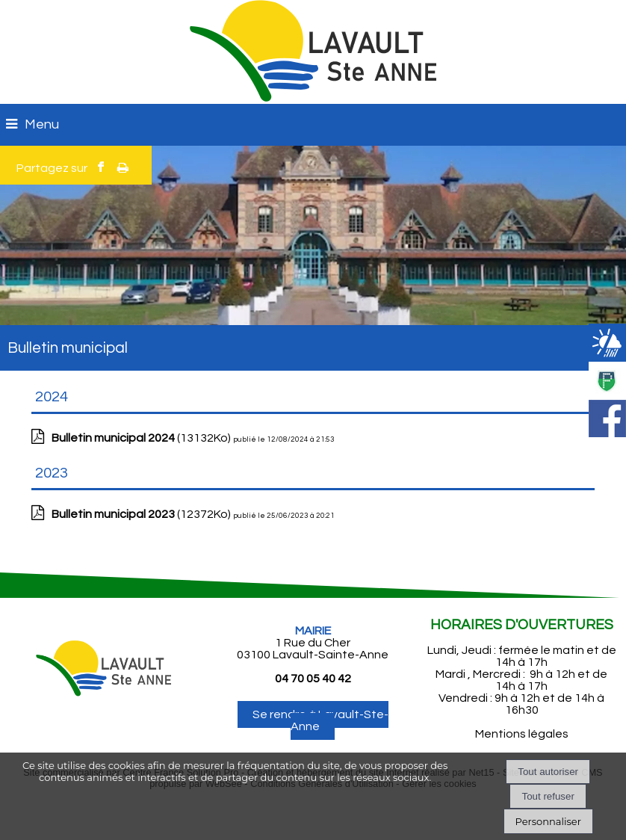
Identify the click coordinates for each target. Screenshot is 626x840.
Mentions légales (522, 734)
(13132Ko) (142, 438)
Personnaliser (548, 821)
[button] (607, 304)
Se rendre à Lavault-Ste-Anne (320, 720)
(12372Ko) (142, 514)
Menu (42, 124)
